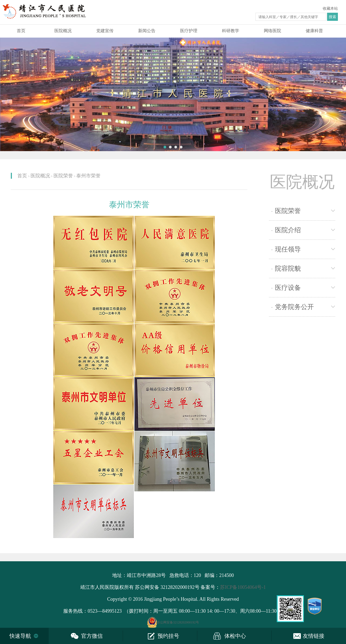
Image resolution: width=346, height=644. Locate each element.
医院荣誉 (63, 176)
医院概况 (63, 31)
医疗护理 (189, 31)
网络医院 (272, 31)
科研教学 (231, 31)
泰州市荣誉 (88, 176)
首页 (21, 31)
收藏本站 (330, 9)
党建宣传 (105, 31)
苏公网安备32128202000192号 (178, 622)
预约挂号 (168, 636)
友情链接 (314, 636)
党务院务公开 (293, 307)
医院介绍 (286, 230)
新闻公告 (147, 31)
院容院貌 (286, 268)
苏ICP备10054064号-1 (243, 587)
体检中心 (235, 636)
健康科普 (314, 31)
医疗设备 (286, 288)
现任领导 (286, 249)
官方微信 (92, 636)
